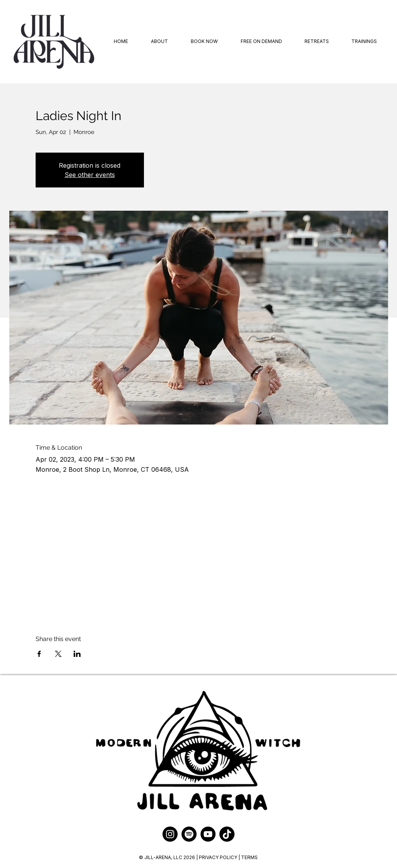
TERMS (249, 857)
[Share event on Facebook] (39, 654)
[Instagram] (170, 834)
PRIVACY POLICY (219, 857)
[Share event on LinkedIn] (77, 654)
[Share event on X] (58, 654)
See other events (90, 175)
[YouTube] (208, 834)
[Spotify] (189, 834)
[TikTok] (227, 834)
